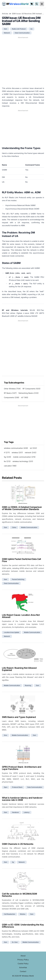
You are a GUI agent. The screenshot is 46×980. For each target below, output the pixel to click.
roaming (28, 685)
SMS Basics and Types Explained (19, 717)
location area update (12, 632)
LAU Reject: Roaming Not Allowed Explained (19, 669)
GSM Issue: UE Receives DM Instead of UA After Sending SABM (28, 14)
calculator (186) (10, 466)
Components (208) (12, 397)
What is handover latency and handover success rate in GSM (22, 799)
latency (27, 812)
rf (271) (7, 452)
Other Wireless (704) (12, 389)
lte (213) (7, 461)
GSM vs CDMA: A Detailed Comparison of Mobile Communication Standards (22, 508)
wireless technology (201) (23, 461)
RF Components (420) (31, 389)
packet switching (18, 579)
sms (5, 735)
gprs (6, 787)
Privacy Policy (23, 960)
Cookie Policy (23, 964)
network (7, 33)
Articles (5, 14)
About (23, 956)
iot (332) (33, 448)
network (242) (31, 452)
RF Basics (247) (10, 393)
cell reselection (10, 914)
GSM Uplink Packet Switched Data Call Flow (21, 560)
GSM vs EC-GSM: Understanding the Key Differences (23, 926)
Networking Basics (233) (29, 393)
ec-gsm (15, 942)
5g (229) (7, 457)
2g (13, 862)
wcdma (23, 914)
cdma (14, 527)
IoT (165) (25, 397)
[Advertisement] (23, 62)
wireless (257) (17, 452)
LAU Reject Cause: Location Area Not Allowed (21, 616)
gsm (6, 29)
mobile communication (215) (24, 457)
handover (15, 812)
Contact (23, 971)
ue (31, 29)
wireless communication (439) (16, 448)
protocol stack (17, 787)
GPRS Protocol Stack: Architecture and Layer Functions (22, 768)
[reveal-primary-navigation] (42, 4)
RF (15, 4)
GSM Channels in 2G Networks (18, 844)
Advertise (23, 967)
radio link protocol (19, 29)
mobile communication (29, 527)
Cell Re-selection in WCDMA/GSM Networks (20, 895)
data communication (22, 33)
